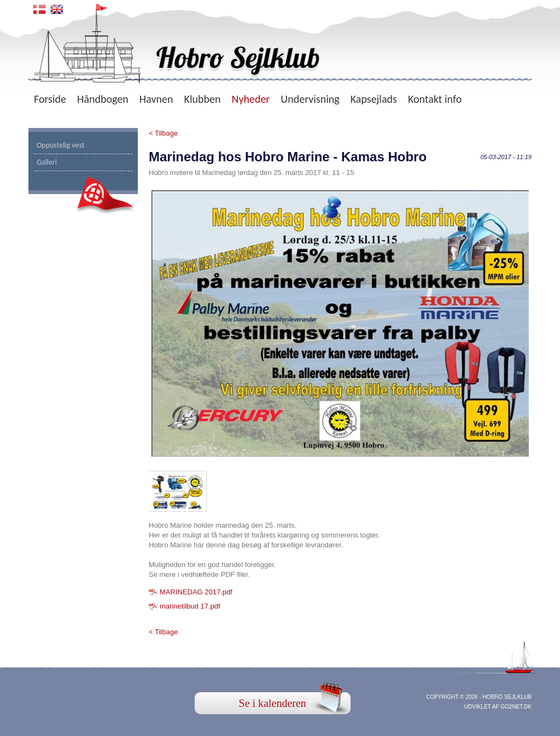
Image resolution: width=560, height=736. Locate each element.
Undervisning (310, 99)
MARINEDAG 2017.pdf (196, 592)
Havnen (156, 99)
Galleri (47, 162)
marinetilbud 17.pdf (190, 606)
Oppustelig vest (61, 145)
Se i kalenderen (273, 703)
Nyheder (250, 99)
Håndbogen (103, 99)
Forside (50, 99)
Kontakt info (435, 99)
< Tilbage (163, 133)
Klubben (203, 99)
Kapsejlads (374, 99)
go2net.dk (516, 707)
